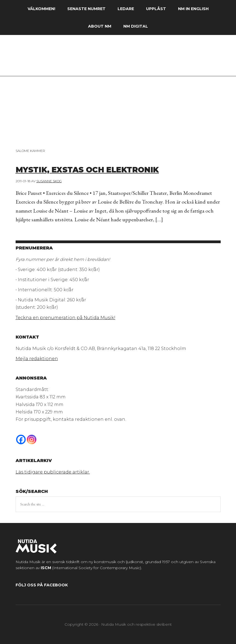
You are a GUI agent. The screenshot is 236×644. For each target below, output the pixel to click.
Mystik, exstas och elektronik (106, 169)
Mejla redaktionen (37, 359)
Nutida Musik (118, 58)
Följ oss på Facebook (42, 585)
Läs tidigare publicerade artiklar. (53, 472)
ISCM (46, 568)
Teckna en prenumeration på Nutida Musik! (65, 318)
